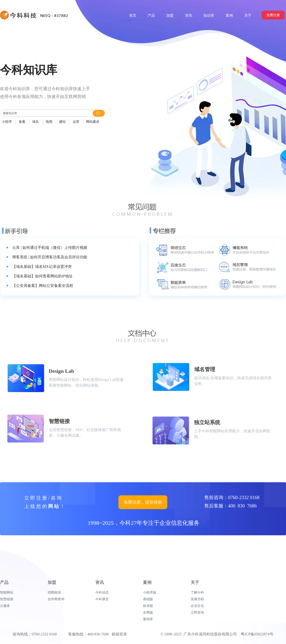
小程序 (7, 122)
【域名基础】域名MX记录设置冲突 (42, 267)
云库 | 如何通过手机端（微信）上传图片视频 (50, 248)
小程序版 (150, 592)
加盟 (52, 582)
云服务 (5, 606)
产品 (4, 582)
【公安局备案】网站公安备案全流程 (43, 286)
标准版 (148, 606)
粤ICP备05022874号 (257, 634)
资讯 (100, 582)
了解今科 (197, 592)
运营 (76, 122)
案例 (147, 582)
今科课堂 (102, 599)
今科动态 (102, 592)
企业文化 (197, 606)
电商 (49, 122)
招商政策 (54, 592)
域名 (36, 122)
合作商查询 (56, 599)
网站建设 (93, 122)
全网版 (148, 612)
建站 (62, 122)
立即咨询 (197, 612)
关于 (195, 582)
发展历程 (197, 599)
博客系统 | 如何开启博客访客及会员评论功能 (50, 257)
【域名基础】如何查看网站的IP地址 (42, 276)
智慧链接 (7, 599)
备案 (22, 122)
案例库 (148, 619)
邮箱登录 (119, 634)
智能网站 (7, 592)
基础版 (148, 599)
